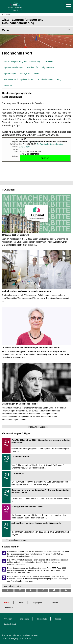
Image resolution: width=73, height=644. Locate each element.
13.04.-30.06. (25, 147)
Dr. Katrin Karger (9, 638)
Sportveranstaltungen (13, 67)
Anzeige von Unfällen (29, 73)
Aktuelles (49, 61)
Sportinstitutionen (45, 79)
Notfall (7, 603)
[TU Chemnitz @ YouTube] (66, 590)
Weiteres (8, 85)
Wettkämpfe (32, 67)
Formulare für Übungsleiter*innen (19, 79)
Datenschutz (42, 619)
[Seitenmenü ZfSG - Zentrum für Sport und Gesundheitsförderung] (36, 30)
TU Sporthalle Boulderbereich (50, 144)
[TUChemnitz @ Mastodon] (54, 590)
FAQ (59, 79)
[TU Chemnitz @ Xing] (43, 590)
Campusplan (37, 603)
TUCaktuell (8, 190)
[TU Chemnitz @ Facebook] (8, 590)
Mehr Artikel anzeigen (38, 427)
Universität (54, 603)
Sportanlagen (10, 73)
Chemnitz (8, 608)
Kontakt (21, 603)
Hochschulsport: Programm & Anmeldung (22, 61)
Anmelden (8, 619)
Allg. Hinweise (48, 67)
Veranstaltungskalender (17, 540)
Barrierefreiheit (10, 624)
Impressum (24, 619)
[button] (66, 7)
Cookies (58, 619)
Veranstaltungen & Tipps (16, 433)
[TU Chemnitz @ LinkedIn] (31, 590)
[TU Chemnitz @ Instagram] (20, 590)
